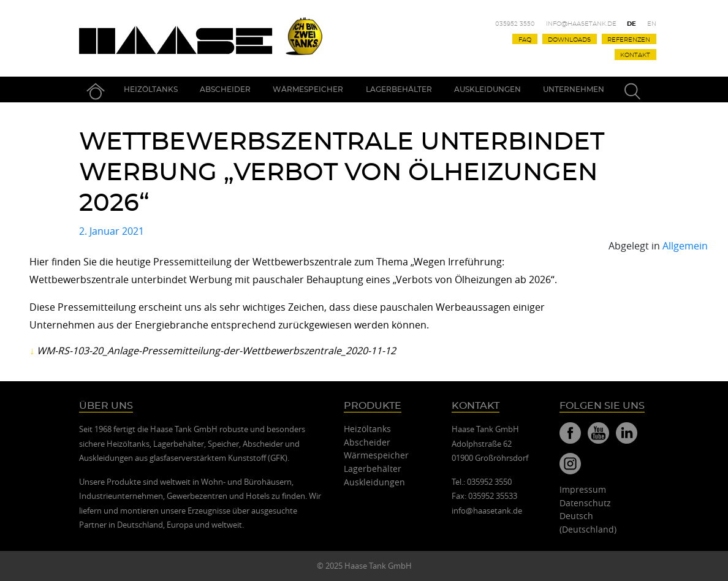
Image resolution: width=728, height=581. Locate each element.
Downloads (569, 39)
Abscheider (225, 89)
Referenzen (629, 39)
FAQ (525, 39)
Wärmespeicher (308, 89)
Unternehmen (574, 89)
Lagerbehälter (399, 89)
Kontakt (635, 55)
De (631, 24)
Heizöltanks (151, 89)
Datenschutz (585, 503)
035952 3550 (515, 24)
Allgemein (685, 246)
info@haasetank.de (581, 24)
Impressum (583, 489)
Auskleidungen (487, 89)
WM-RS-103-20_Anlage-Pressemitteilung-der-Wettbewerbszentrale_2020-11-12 (216, 351)
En (652, 24)
